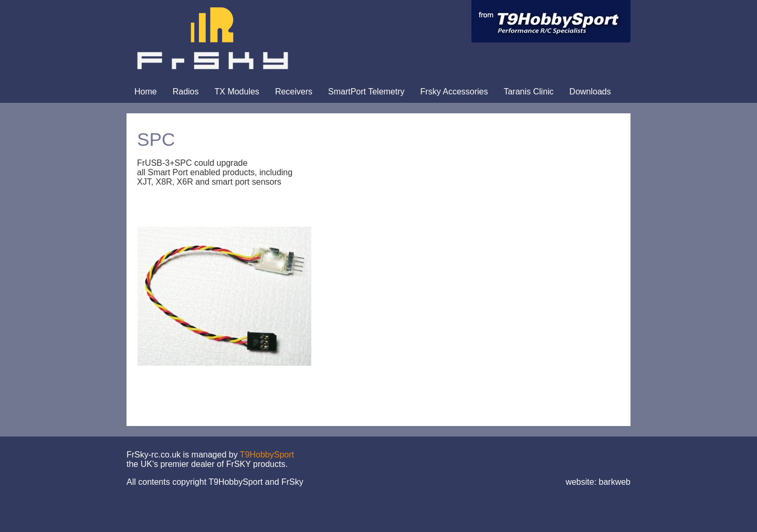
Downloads (590, 92)
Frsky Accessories (454, 92)
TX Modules (237, 92)
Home (146, 92)
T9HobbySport (267, 455)
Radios (186, 92)
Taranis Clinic (528, 92)
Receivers (294, 92)
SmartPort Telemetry (366, 92)
